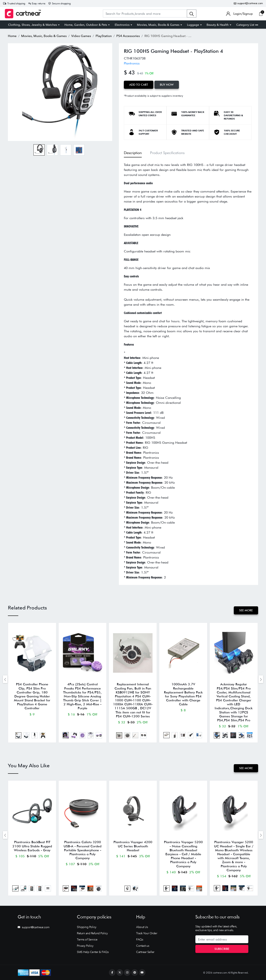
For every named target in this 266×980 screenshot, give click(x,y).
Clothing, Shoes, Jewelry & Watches (33, 25)
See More (246, 610)
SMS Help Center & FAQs (93, 952)
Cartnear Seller (145, 952)
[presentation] (5, 679)
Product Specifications (167, 153)
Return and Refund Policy (92, 933)
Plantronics (132, 63)
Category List (247, 25)
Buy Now (167, 85)
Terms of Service (87, 939)
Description (133, 153)
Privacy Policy (85, 946)
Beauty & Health (218, 25)
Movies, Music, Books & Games (158, 25)
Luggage (193, 25)
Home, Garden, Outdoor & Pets (86, 25)
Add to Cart (139, 85)
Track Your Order (147, 933)
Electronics (122, 25)
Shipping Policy (87, 927)
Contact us (143, 946)
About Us (142, 927)
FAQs (140, 939)
